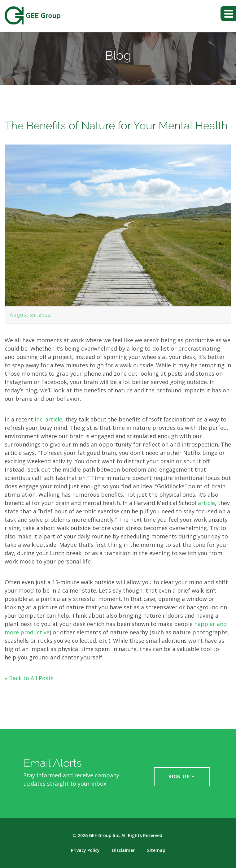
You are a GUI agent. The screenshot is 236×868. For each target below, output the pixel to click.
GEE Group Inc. (105, 835)
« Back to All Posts (29, 678)
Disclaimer (123, 850)
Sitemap (156, 850)
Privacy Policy (85, 850)
